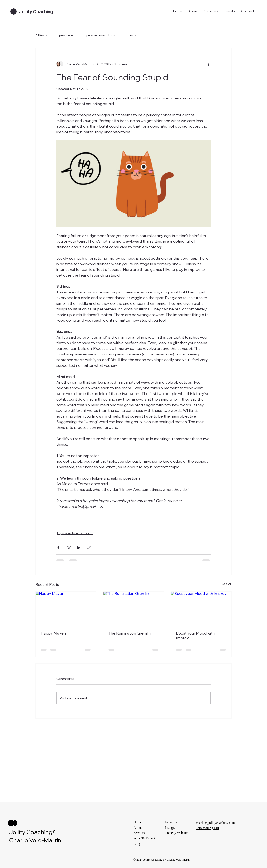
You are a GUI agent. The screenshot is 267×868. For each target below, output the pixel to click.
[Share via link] (89, 548)
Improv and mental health (101, 35)
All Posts (42, 35)
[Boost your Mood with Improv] (201, 609)
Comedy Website (176, 833)
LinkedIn (171, 822)
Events (132, 35)
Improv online (65, 35)
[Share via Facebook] (58, 548)
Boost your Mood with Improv (195, 636)
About (138, 828)
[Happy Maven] (66, 609)
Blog (137, 844)
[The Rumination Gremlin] (134, 609)
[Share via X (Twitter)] (69, 548)
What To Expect (144, 838)
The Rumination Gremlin (130, 633)
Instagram (171, 828)
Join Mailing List (208, 828)
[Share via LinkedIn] (79, 548)
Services (139, 833)
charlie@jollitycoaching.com (215, 823)
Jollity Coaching (36, 11)
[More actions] (208, 64)
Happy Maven (53, 633)
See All (227, 584)
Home (138, 822)
